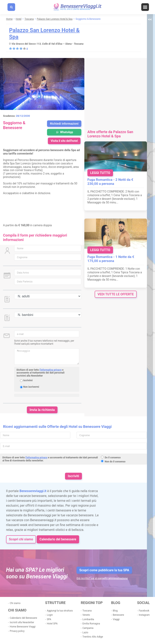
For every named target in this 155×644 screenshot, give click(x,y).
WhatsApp (64, 132)
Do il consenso (113, 458)
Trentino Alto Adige (93, 637)
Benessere (118, 615)
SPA (49, 619)
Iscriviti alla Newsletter (22, 622)
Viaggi (116, 619)
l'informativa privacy (51, 370)
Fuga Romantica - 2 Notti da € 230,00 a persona (110, 182)
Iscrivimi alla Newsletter (30, 376)
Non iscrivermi (31, 387)
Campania (88, 628)
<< (150, 19)
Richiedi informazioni (64, 124)
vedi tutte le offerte (116, 294)
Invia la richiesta (42, 410)
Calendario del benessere (58, 539)
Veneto (86, 615)
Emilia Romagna (91, 624)
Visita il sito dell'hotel (64, 141)
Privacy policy (17, 631)
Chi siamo (15, 603)
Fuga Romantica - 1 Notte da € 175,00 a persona (111, 259)
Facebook (144, 611)
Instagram (144, 615)
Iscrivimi (28, 380)
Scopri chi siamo (21, 539)
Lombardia (88, 619)
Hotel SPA (52, 624)
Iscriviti (73, 476)
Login (50, 615)
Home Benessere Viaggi (23, 627)
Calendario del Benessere (23, 618)
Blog (115, 611)
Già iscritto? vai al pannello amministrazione (102, 578)
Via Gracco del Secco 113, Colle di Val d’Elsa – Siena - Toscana (47, 44)
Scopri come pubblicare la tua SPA (104, 570)
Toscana (87, 611)
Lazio (85, 632)
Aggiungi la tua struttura (60, 611)
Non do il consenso (115, 462)
